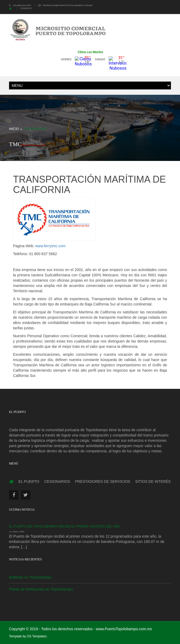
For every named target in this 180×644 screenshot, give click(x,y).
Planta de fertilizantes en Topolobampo (41, 589)
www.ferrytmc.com (50, 246)
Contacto (26, 8)
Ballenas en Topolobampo (30, 577)
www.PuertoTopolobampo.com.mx (124, 629)
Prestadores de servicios (103, 481)
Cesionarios (36, 129)
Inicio (14, 129)
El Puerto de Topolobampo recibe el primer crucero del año (64, 526)
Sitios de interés (153, 481)
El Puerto (29, 481)
